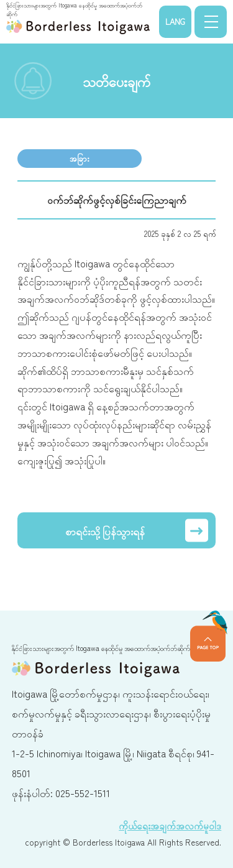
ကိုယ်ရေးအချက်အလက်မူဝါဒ (170, 825)
